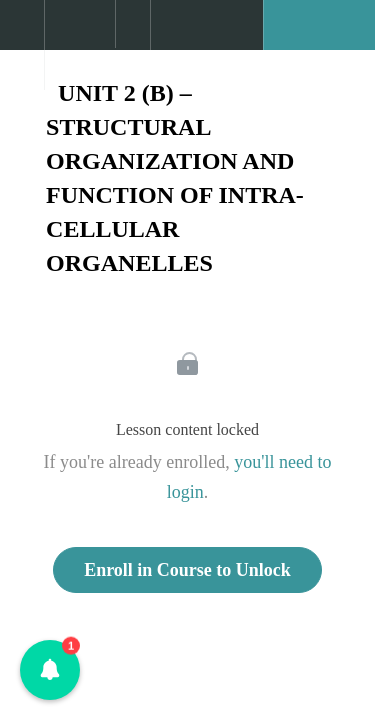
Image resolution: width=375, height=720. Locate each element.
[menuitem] (79, 45)
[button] (22, 35)
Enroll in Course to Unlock (187, 570)
